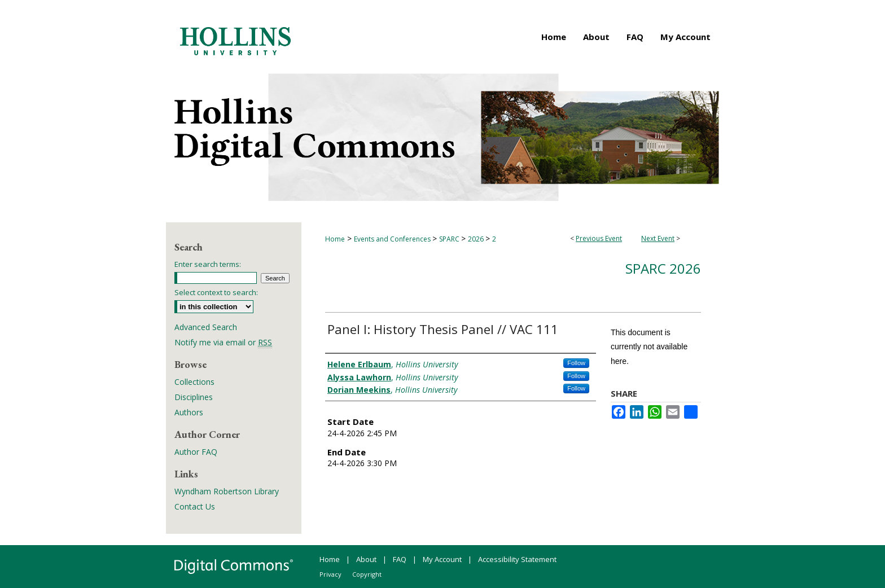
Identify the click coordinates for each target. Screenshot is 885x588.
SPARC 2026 (663, 268)
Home (335, 239)
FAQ (400, 559)
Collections (194, 382)
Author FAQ (196, 452)
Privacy (330, 574)
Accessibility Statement (517, 559)
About (366, 559)
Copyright (367, 574)
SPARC (450, 239)
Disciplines (194, 397)
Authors (189, 412)
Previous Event (599, 238)
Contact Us (195, 506)
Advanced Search (206, 327)
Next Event (658, 238)
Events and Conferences (393, 239)
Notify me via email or (223, 342)
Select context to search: (216, 292)
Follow (576, 363)
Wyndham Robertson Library (227, 491)
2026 (477, 239)
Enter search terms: (208, 264)
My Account (442, 559)
